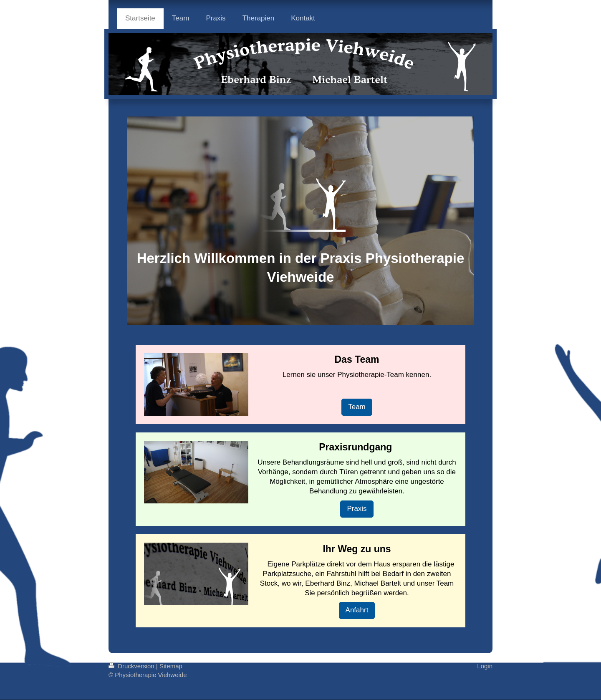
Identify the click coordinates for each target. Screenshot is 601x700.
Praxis (357, 509)
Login (485, 666)
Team (357, 407)
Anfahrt (357, 610)
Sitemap (171, 666)
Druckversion (132, 666)
